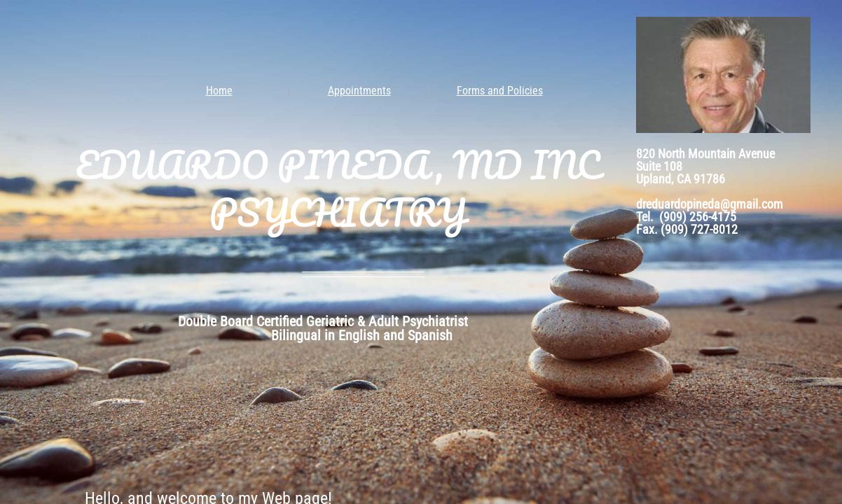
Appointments (359, 91)
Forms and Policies (500, 91)
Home (219, 91)
